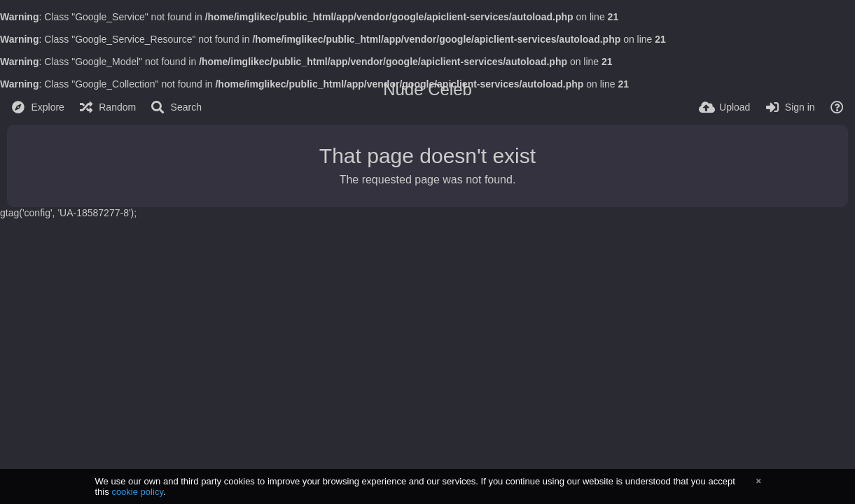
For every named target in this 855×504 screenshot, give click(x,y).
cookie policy (137, 492)
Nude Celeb (427, 89)
